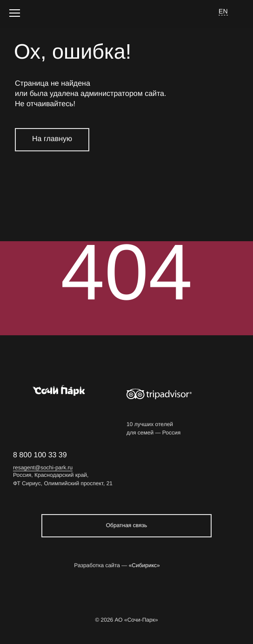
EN (223, 11)
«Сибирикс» (144, 566)
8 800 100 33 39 (40, 455)
